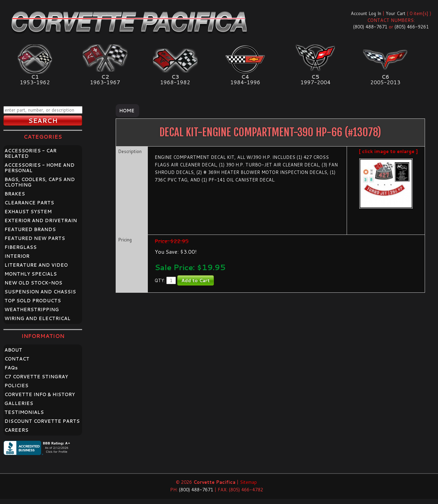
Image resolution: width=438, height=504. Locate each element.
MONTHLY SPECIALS (31, 274)
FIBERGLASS (21, 247)
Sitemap (248, 482)
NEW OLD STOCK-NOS (33, 283)
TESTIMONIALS (24, 412)
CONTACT (17, 359)
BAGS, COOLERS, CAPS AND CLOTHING (40, 182)
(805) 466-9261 (412, 27)
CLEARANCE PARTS (29, 203)
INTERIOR (17, 256)
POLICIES (16, 386)
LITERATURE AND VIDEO (36, 265)
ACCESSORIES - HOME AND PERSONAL (40, 168)
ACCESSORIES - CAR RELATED (30, 153)
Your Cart (396, 13)
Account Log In (366, 13)
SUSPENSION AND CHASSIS (40, 292)
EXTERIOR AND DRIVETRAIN (41, 220)
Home (127, 111)
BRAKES (15, 194)
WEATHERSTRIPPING (32, 310)
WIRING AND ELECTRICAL (37, 318)
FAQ (11, 368)
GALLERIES (19, 403)
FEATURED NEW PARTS (35, 238)
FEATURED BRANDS (30, 229)
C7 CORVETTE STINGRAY (36, 377)
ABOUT (13, 350)
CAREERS (16, 430)
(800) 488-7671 (370, 27)
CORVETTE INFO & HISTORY (40, 394)
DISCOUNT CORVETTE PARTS (42, 421)
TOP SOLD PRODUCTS (33, 301)
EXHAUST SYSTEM (28, 212)
